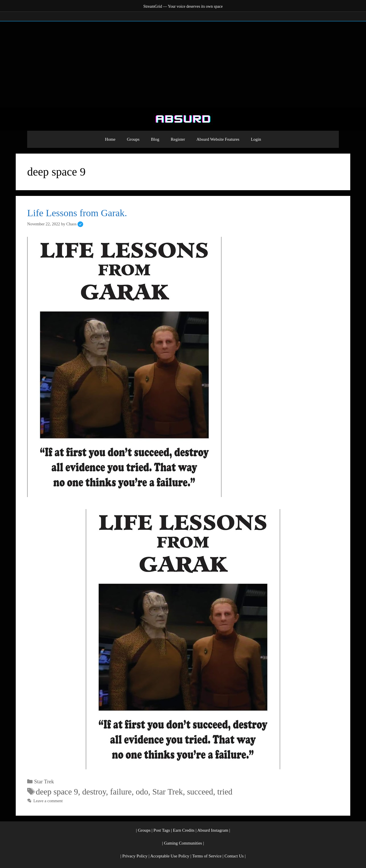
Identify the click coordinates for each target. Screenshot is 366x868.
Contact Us (234, 856)
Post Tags (162, 830)
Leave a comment (48, 801)
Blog (155, 139)
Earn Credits (184, 830)
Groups (133, 139)
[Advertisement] (183, 64)
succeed (200, 792)
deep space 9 (57, 792)
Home (110, 139)
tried (225, 792)
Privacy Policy (135, 856)
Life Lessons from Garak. (77, 213)
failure (121, 792)
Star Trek (44, 781)
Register (178, 139)
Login (256, 139)
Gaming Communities (183, 843)
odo (142, 792)
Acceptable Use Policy (170, 856)
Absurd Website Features (218, 139)
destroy (94, 792)
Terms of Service (207, 856)
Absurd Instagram (213, 830)
